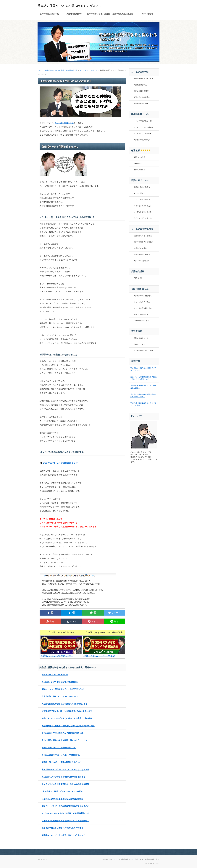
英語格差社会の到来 (141, 103)
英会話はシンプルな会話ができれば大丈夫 (60, 682)
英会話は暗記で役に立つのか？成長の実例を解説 (62, 733)
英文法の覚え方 (139, 193)
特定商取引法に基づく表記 (143, 351)
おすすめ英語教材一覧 (50, 14)
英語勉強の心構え (140, 85)
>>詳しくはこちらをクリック (62, 654)
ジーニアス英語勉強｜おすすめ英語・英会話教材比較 (58, 70)
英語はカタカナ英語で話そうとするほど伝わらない (63, 689)
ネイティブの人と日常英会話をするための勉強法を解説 (65, 784)
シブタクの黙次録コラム (143, 308)
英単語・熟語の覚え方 (142, 187)
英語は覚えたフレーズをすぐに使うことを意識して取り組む (67, 718)
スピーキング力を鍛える (89, 70)
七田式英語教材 (139, 170)
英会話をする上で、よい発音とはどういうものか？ (63, 835)
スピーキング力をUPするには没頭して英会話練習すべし (66, 813)
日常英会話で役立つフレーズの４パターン (60, 696)
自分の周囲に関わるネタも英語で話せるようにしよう (64, 740)
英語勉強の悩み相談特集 (143, 296)
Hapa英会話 (138, 163)
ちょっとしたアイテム (142, 302)
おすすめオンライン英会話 (98, 14)
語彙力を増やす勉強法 (142, 254)
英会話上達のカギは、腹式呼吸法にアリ (59, 748)
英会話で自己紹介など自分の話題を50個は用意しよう (64, 704)
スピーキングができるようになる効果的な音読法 (62, 799)
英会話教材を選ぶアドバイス (144, 79)
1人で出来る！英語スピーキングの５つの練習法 (62, 791)
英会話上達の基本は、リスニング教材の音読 (61, 755)
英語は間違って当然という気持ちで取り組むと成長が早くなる (68, 726)
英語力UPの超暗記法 (141, 261)
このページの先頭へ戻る (150, 852)
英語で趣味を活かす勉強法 (143, 242)
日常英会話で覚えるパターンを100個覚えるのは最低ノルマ (67, 711)
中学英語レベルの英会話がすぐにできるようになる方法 (65, 770)
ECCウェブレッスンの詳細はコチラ (60, 463)
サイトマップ (42, 859)
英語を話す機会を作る (64, 123)
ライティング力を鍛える (143, 218)
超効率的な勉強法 (140, 248)
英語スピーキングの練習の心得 (55, 675)
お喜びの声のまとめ (141, 314)
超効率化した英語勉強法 (123, 14)
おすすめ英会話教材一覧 (143, 121)
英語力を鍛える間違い (142, 91)
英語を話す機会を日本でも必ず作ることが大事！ (62, 828)
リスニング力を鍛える (142, 200)
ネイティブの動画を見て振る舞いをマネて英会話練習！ (65, 821)
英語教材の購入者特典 (142, 140)
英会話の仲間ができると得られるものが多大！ (70, 6)
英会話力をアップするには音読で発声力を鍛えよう (63, 777)
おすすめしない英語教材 (143, 134)
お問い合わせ (147, 14)
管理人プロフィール (141, 338)
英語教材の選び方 (74, 14)
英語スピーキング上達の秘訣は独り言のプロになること (65, 806)
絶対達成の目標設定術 (142, 97)
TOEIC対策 (138, 278)
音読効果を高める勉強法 (143, 236)
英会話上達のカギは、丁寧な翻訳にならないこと (62, 762)
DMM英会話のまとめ (141, 321)
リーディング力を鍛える (143, 212)
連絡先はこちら (139, 344)
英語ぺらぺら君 (139, 157)
